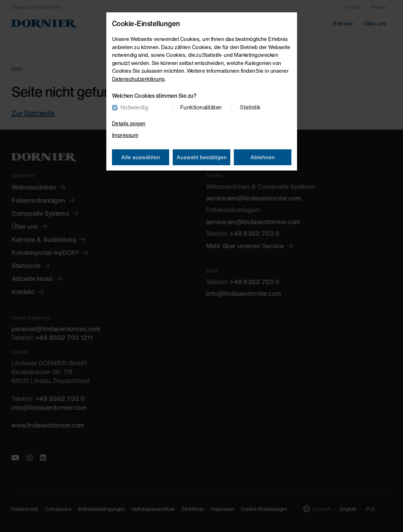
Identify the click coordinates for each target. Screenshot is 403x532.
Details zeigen (129, 123)
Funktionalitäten (201, 107)
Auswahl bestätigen (202, 157)
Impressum (125, 135)
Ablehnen (263, 157)
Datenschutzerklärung (138, 79)
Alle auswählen (141, 157)
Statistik (250, 107)
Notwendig (134, 107)
